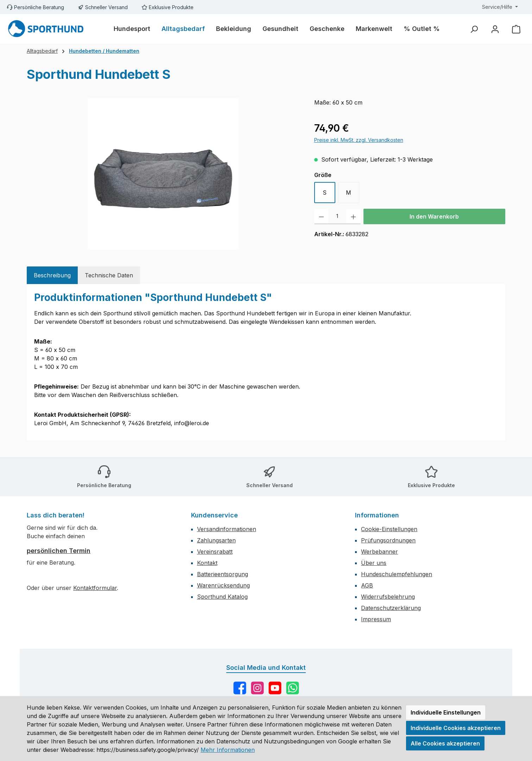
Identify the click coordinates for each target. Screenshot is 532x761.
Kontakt (207, 563)
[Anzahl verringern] (321, 216)
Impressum (376, 619)
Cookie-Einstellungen (389, 529)
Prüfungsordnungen (388, 540)
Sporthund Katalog (222, 597)
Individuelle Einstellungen (446, 712)
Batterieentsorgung (223, 574)
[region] (163, 174)
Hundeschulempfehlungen (397, 574)
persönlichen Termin (59, 551)
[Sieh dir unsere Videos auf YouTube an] (275, 688)
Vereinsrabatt (215, 552)
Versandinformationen (227, 529)
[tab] (52, 275)
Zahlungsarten (216, 540)
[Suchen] (474, 29)
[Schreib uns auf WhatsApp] (293, 688)
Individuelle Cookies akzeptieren (456, 728)
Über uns (374, 563)
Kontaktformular (95, 588)
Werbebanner (379, 552)
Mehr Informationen (228, 750)
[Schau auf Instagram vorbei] (257, 688)
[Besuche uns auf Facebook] (240, 688)
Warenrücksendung (223, 585)
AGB (367, 585)
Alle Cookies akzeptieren (445, 743)
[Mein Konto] (495, 29)
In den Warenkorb (434, 216)
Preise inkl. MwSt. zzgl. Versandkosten (359, 140)
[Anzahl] (337, 216)
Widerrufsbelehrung (388, 597)
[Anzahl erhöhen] (353, 216)
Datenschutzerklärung (391, 608)
